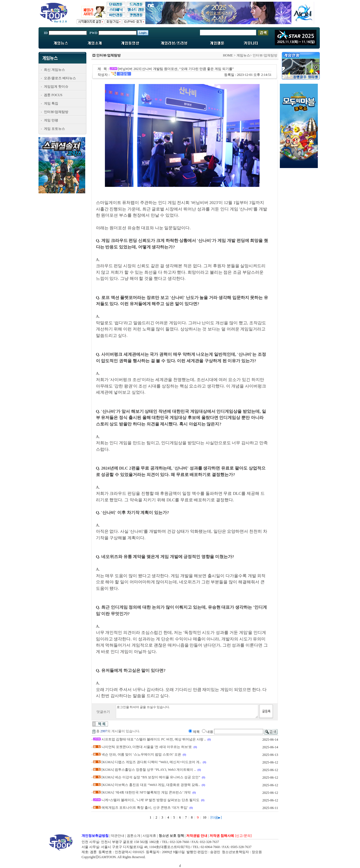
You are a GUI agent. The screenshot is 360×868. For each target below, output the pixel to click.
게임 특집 (51, 103)
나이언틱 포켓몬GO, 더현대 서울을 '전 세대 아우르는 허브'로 (147, 747)
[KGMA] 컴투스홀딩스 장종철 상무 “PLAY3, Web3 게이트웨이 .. (149, 770)
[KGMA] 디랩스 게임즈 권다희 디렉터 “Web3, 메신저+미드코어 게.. (151, 762)
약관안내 (118, 836)
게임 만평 (51, 120)
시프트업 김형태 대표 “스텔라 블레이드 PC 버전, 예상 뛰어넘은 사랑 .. (154, 739)
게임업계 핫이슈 (56, 87)
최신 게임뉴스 (54, 70)
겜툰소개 (134, 836)
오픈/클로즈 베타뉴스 (60, 78)
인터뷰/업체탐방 (56, 112)
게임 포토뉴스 (54, 129)
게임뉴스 (243, 55)
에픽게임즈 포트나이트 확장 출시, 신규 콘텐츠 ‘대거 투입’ (145, 808)
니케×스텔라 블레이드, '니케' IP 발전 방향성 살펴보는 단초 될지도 (150, 800)
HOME (228, 55)
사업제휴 (149, 836)
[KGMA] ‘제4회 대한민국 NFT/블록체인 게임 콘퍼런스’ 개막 (146, 792)
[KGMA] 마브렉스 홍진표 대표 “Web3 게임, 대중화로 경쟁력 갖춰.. (151, 785)
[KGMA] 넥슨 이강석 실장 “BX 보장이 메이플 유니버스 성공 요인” (151, 777)
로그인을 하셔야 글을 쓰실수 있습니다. (187, 711)
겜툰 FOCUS (53, 95)
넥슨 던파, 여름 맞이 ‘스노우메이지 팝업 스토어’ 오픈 (141, 754)
